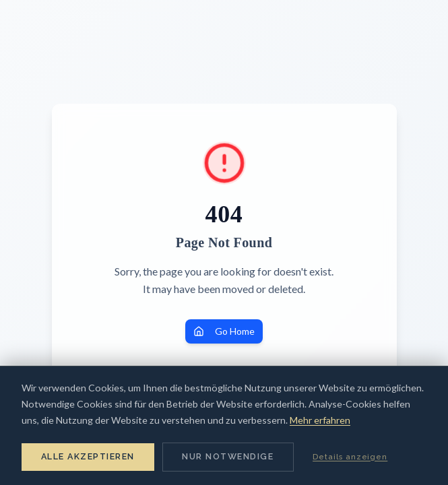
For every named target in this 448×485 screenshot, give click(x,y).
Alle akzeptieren (88, 456)
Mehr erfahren (320, 420)
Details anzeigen (350, 457)
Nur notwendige (228, 456)
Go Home (224, 331)
